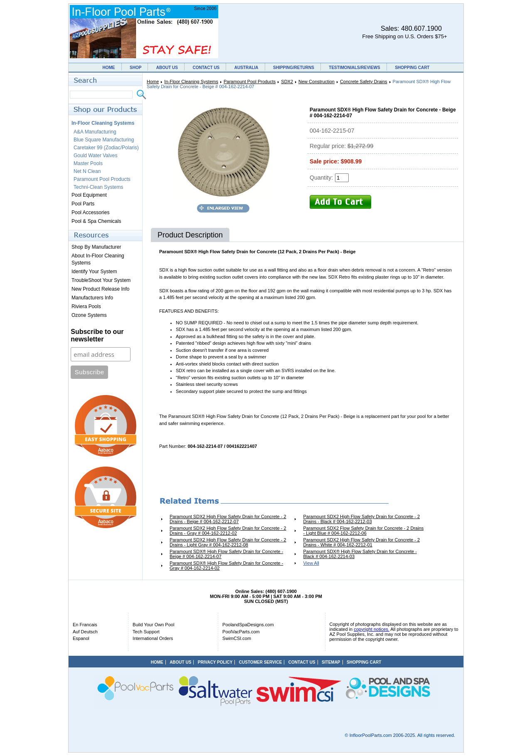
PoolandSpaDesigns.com (248, 625)
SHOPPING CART (412, 68)
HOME (109, 68)
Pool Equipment (89, 195)
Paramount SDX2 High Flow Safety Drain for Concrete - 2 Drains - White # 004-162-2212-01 (361, 542)
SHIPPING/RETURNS (294, 68)
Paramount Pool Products (250, 82)
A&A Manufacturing (95, 132)
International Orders (153, 638)
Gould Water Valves (95, 156)
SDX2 (287, 82)
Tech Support (146, 632)
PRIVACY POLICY (215, 662)
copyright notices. (372, 629)
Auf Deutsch (85, 632)
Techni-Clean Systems (98, 187)
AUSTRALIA (246, 68)
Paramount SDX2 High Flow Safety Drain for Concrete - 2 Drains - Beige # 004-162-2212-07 (228, 519)
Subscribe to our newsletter (97, 335)
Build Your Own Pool (153, 625)
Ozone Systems (89, 315)
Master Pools (88, 163)
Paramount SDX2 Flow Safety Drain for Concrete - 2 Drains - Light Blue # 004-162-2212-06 (363, 531)
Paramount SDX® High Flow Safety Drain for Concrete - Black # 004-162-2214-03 (360, 554)
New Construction (316, 82)
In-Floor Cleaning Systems (191, 82)
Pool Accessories (90, 212)
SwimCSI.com (237, 638)
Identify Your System (94, 272)
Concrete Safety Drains (364, 82)
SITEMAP (331, 662)
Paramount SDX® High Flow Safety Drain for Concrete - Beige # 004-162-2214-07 (226, 554)
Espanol (81, 638)
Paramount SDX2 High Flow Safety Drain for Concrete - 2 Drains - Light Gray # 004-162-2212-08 (228, 542)
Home (153, 82)
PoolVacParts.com (241, 632)
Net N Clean (87, 171)
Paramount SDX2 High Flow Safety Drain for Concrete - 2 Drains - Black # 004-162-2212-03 (361, 519)
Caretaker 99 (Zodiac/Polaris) (106, 148)
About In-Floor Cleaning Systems (98, 259)
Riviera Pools (86, 306)
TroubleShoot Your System (101, 280)
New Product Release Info (100, 289)
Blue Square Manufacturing (104, 140)
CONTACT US (206, 68)
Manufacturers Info (92, 298)
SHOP (135, 68)
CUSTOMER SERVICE (261, 662)
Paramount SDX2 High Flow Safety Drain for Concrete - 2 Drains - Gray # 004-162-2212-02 (228, 531)
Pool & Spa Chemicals (96, 221)
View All (311, 563)
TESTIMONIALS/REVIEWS (354, 68)
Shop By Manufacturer (96, 247)
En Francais (85, 625)
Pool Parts (83, 204)
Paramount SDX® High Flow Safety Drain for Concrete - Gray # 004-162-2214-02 (226, 566)
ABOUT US (167, 68)
